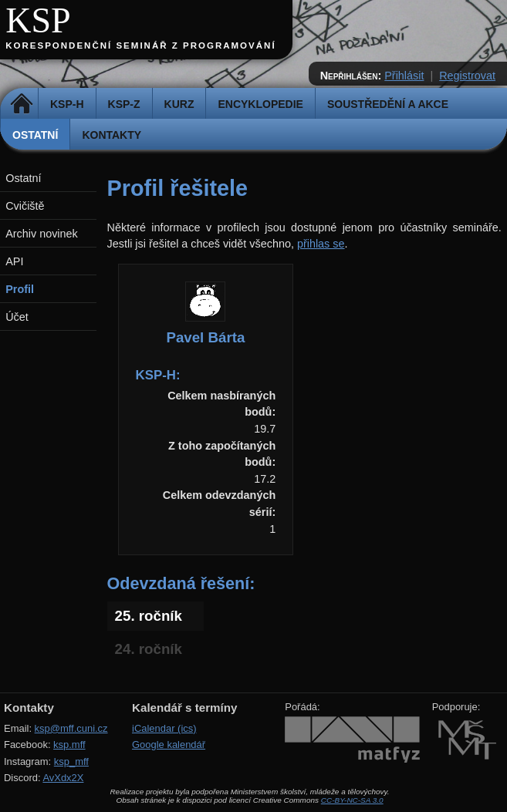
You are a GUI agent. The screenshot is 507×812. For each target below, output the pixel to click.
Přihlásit (404, 76)
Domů (21, 104)
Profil (20, 289)
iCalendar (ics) (164, 728)
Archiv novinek (42, 234)
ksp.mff (69, 745)
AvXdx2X (63, 778)
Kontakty (112, 135)
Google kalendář (169, 745)
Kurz (179, 104)
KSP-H (67, 104)
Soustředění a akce (388, 104)
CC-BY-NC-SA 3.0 (352, 800)
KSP (38, 20)
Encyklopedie (260, 104)
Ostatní (35, 135)
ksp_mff (71, 761)
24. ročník (149, 649)
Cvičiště (25, 206)
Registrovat (467, 76)
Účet (17, 317)
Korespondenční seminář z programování (140, 45)
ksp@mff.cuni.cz (71, 728)
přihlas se (321, 244)
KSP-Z (124, 104)
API (14, 261)
